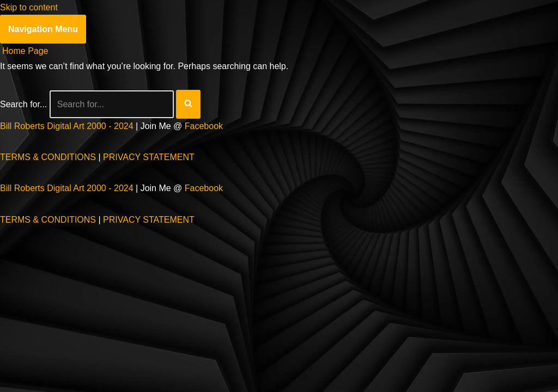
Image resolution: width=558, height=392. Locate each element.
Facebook (204, 126)
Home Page (25, 51)
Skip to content (29, 7)
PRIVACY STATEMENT (149, 157)
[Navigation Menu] (43, 29)
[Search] (112, 104)
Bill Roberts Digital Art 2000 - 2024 (67, 126)
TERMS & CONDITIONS (48, 157)
